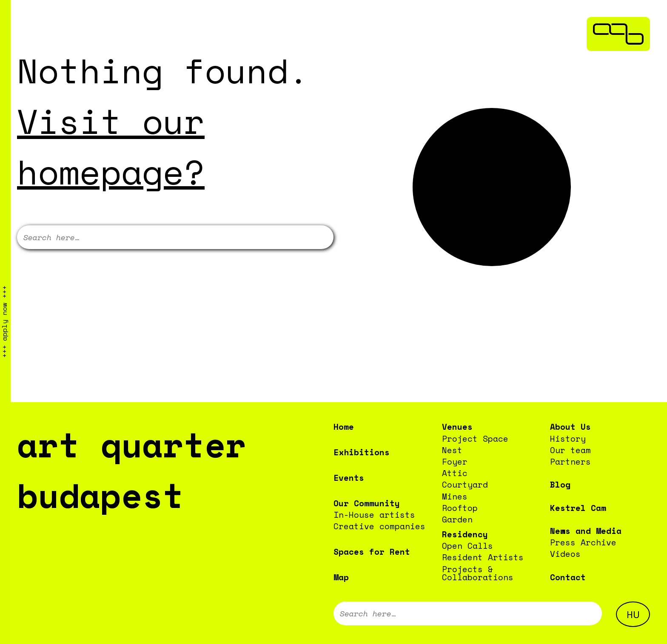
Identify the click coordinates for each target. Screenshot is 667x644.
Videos (565, 554)
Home (344, 427)
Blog (560, 484)
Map (341, 577)
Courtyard (465, 484)
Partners (570, 461)
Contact (568, 577)
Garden (457, 519)
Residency (465, 534)
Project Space (475, 438)
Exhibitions (362, 452)
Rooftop (460, 508)
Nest (452, 450)
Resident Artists (483, 557)
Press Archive (583, 542)
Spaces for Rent (372, 552)
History (568, 438)
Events (349, 478)
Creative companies (379, 526)
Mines (455, 496)
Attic (455, 473)
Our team (570, 450)
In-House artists (374, 515)
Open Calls (467, 546)
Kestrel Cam (578, 508)
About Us (570, 427)
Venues (457, 427)
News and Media (586, 531)
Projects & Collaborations (478, 573)
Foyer (455, 461)
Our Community (367, 503)
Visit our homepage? (111, 146)
